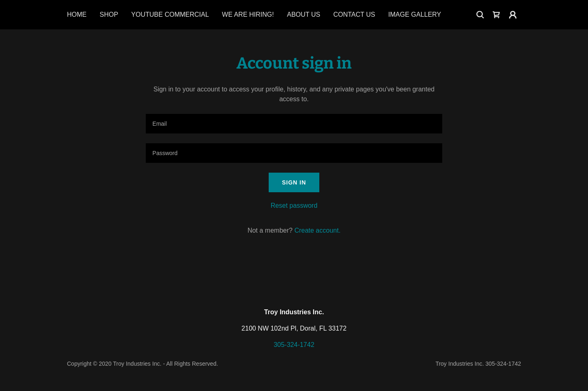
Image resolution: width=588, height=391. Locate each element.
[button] (513, 15)
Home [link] (77, 14)
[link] (497, 15)
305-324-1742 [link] (294, 345)
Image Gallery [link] (415, 14)
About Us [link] (304, 14)
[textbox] (294, 124)
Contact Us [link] (354, 14)
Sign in (294, 182)
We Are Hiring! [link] (248, 14)
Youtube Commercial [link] (170, 14)
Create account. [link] (317, 230)
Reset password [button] (294, 205)
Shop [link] (109, 14)
